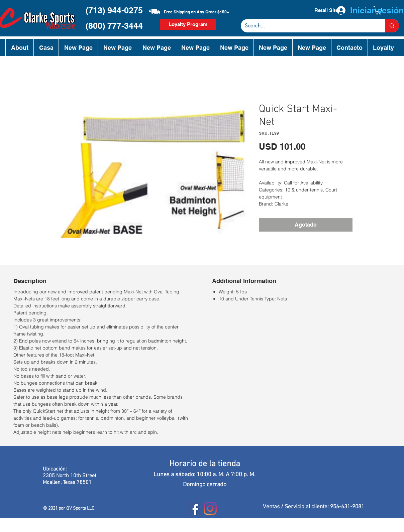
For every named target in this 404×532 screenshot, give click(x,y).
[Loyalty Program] (188, 24)
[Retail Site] (326, 10)
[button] (378, 10)
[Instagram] (210, 508)
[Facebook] (194, 508)
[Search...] (308, 26)
